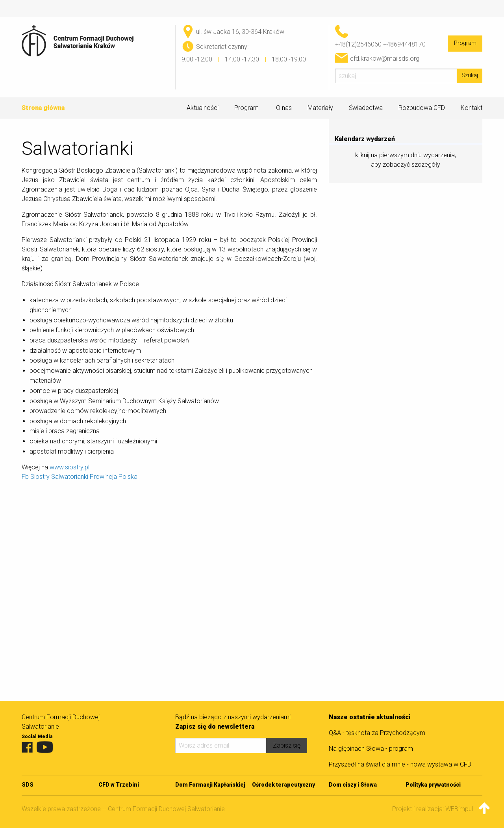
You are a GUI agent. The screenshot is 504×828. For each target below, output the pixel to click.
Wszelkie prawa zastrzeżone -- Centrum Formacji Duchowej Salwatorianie (123, 809)
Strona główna (43, 108)
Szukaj (470, 75)
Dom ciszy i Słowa (353, 785)
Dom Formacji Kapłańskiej (210, 785)
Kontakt (472, 108)
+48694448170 (404, 44)
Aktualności (203, 108)
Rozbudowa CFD (422, 108)
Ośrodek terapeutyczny (283, 785)
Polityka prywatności (433, 785)
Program (465, 43)
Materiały (320, 108)
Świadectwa (366, 108)
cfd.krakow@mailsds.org (385, 59)
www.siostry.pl (69, 467)
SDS (28, 785)
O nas (284, 108)
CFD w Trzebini (119, 785)
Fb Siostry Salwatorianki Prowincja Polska (80, 477)
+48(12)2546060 (358, 44)
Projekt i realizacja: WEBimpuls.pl (437, 809)
